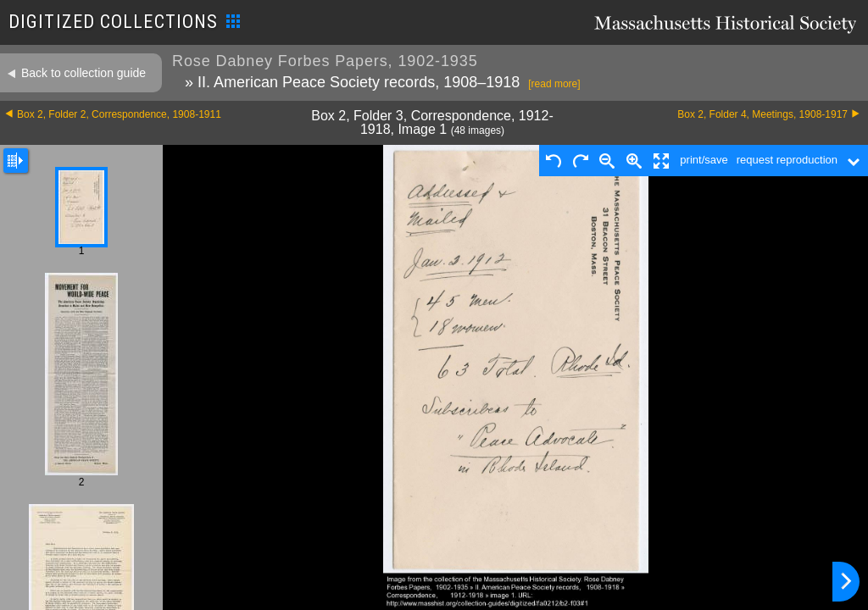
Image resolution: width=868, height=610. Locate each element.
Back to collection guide (83, 73)
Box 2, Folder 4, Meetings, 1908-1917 (762, 114)
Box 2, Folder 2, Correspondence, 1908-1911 (119, 114)
